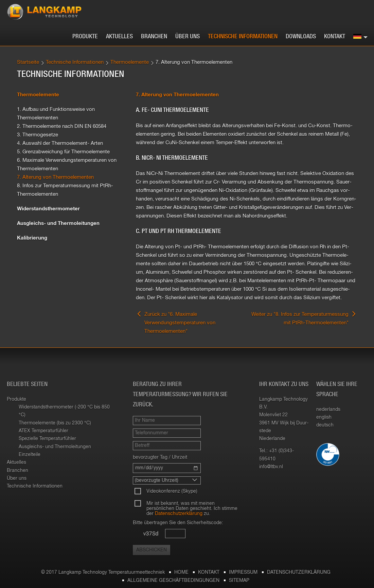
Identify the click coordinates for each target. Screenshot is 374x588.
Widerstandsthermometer (48, 209)
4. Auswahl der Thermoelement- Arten (60, 143)
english (324, 417)
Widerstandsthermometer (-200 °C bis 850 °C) (64, 411)
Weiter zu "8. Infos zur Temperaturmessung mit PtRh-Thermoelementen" (304, 318)
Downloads (301, 37)
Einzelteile (30, 455)
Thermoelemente (130, 62)
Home (181, 572)
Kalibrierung (32, 238)
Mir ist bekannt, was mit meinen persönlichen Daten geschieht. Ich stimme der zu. (192, 509)
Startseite (28, 62)
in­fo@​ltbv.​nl (271, 467)
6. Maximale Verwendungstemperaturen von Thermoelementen (67, 165)
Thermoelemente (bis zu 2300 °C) (55, 423)
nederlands (328, 410)
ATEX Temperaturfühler (43, 431)
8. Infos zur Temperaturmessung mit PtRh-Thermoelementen (65, 190)
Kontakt (335, 37)
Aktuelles (119, 37)
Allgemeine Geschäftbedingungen (173, 581)
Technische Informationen (243, 37)
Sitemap (239, 581)
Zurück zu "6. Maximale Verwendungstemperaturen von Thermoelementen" (176, 322)
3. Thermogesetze (38, 135)
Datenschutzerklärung (179, 514)
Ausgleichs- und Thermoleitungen (58, 223)
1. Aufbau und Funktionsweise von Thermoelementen (56, 114)
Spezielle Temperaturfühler (47, 439)
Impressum (243, 572)
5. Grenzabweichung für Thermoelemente (63, 152)
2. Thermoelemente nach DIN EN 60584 (62, 126)
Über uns (188, 37)
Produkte (85, 37)
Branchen (154, 37)
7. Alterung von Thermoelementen (55, 177)
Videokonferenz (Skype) (172, 491)
